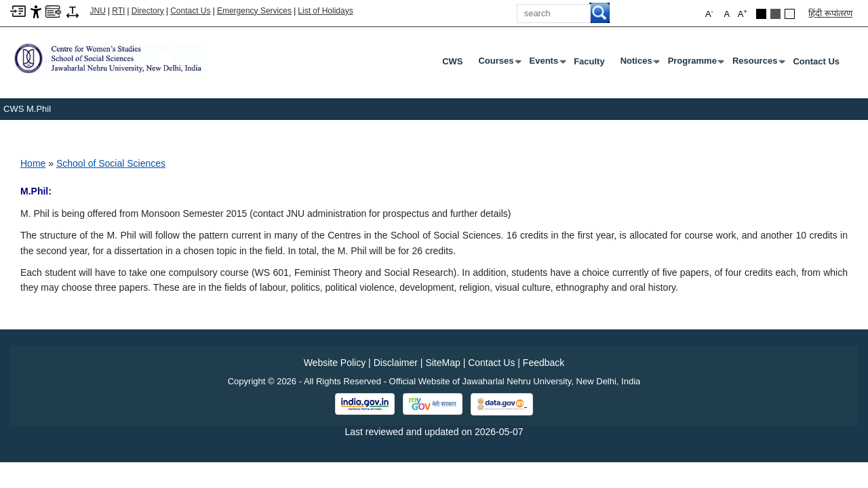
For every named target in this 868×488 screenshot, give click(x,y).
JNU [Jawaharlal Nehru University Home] (98, 11)
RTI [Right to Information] (118, 11)
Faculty (589, 61)
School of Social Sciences (111, 163)
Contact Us (190, 11)
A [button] (743, 13)
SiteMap (442, 363)
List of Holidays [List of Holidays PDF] (325, 11)
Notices (639, 64)
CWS (452, 61)
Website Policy (335, 363)
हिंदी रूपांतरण (830, 13)
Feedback (544, 363)
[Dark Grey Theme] (775, 14)
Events (547, 64)
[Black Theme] (761, 14)
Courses (498, 64)
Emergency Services (254, 11)
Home (33, 163)
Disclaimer (396, 363)
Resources (757, 64)
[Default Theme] (790, 14)
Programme (695, 64)
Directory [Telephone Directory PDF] (148, 11)
